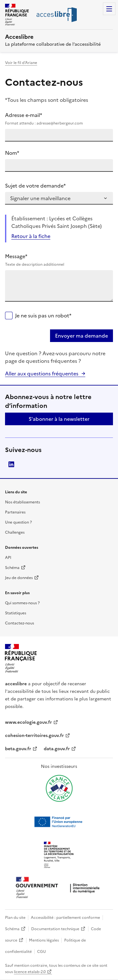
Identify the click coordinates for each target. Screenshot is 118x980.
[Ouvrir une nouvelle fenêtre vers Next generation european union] (59, 822)
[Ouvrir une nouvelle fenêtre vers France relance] (59, 788)
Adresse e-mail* (59, 119)
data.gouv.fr (57, 749)
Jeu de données (19, 578)
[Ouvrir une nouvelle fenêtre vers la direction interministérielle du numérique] (59, 888)
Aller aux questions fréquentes (42, 374)
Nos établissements (22, 502)
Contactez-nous (20, 623)
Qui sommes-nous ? (22, 603)
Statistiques (16, 613)
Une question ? (18, 522)
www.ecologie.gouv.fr (28, 722)
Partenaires (15, 512)
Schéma (12, 568)
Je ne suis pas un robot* (43, 316)
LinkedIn (11, 464)
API (8, 558)
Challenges (15, 532)
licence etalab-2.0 (30, 972)
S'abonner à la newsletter (59, 419)
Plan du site (15, 918)
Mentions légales (44, 940)
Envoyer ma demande (81, 336)
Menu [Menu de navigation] (109, 9)
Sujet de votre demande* (35, 186)
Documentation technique (55, 929)
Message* (59, 260)
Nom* (12, 153)
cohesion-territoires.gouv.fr (34, 736)
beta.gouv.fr (18, 749)
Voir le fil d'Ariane (21, 63)
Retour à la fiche (31, 236)
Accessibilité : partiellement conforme (65, 918)
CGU (42, 952)
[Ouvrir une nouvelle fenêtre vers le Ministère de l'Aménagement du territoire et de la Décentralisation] (59, 855)
